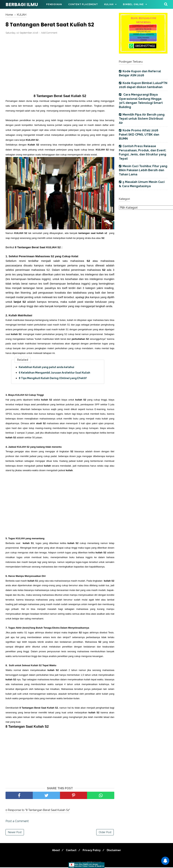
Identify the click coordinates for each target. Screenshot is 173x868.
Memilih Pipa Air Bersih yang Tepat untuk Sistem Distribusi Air (142, 119)
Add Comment (49, 33)
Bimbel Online (133, 4)
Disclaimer (117, 851)
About (53, 851)
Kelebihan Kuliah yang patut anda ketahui (46, 368)
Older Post (105, 833)
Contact (70, 851)
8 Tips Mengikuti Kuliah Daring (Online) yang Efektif (53, 379)
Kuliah (109, 4)
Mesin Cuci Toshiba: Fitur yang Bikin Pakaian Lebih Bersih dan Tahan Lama (143, 170)
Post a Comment (17, 822)
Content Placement (83, 4)
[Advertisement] (60, 65)
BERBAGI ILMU (22, 4)
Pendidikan (54, 4)
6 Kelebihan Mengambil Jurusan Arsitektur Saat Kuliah (54, 373)
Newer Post (15, 833)
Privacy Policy (93, 851)
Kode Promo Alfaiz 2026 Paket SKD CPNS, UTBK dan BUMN (139, 134)
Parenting (54, 13)
